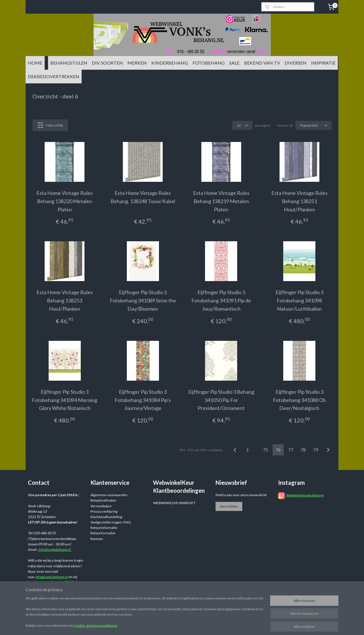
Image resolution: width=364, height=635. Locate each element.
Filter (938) (50, 125)
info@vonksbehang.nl (55, 550)
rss (226, 625)
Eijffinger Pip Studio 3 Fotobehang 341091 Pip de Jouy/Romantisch (221, 300)
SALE (234, 63)
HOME (35, 63)
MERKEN (137, 63)
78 (303, 450)
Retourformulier (103, 533)
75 (266, 450)
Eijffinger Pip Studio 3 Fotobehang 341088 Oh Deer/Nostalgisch (299, 400)
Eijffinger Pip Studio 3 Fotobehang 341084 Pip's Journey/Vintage (143, 400)
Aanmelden (229, 506)
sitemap (216, 625)
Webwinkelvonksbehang (305, 495)
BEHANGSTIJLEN (69, 63)
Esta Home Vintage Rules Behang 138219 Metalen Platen (221, 201)
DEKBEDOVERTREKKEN (54, 76)
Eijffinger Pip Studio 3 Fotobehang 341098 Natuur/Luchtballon (299, 300)
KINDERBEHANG (170, 63)
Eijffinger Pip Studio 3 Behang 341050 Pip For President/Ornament (221, 400)
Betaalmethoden (103, 500)
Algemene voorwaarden (109, 495)
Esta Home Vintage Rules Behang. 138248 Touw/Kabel (143, 197)
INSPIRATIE (323, 63)
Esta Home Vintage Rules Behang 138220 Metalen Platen (65, 201)
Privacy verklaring (104, 511)
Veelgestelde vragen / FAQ (111, 522)
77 (291, 450)
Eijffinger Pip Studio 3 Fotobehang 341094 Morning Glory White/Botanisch (65, 400)
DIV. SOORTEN (107, 63)
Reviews (97, 539)
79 (316, 450)
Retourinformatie (104, 528)
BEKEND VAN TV (262, 63)
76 (278, 450)
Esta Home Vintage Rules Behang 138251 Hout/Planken (299, 201)
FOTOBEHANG (209, 63)
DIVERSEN (296, 63)
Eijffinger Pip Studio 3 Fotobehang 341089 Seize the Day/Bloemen (143, 300)
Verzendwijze (101, 506)
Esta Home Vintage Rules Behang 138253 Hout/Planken (65, 300)
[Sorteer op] (314, 125)
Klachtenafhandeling (106, 517)
